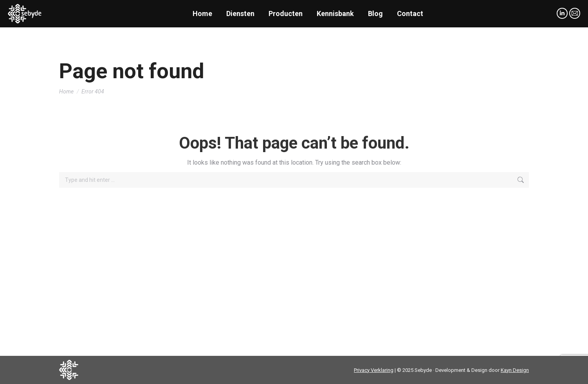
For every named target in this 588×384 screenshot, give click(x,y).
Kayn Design (515, 370)
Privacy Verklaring (374, 370)
